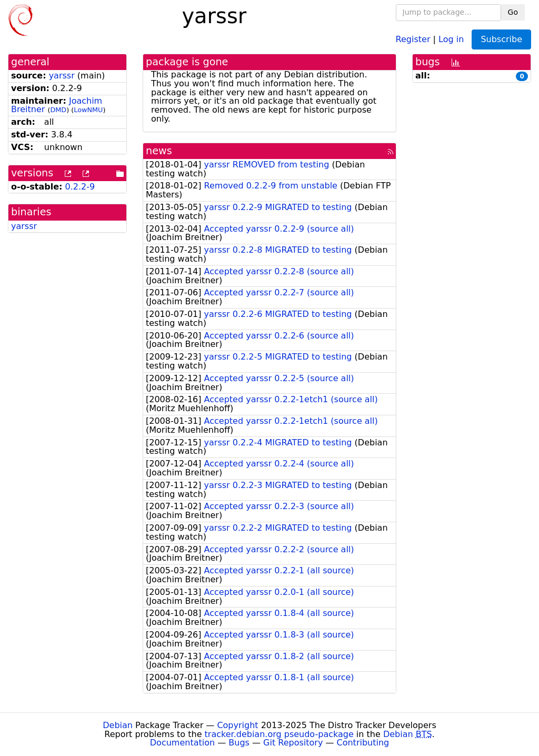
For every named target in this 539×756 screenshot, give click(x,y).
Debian (118, 725)
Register (413, 39)
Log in (451, 39)
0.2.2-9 (80, 187)
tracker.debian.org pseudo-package (279, 734)
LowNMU (88, 110)
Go (513, 12)
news (159, 151)
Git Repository (293, 743)
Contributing (363, 743)
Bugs (239, 743)
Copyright (237, 725)
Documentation (182, 743)
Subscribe (501, 39)
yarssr (62, 76)
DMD (58, 110)
